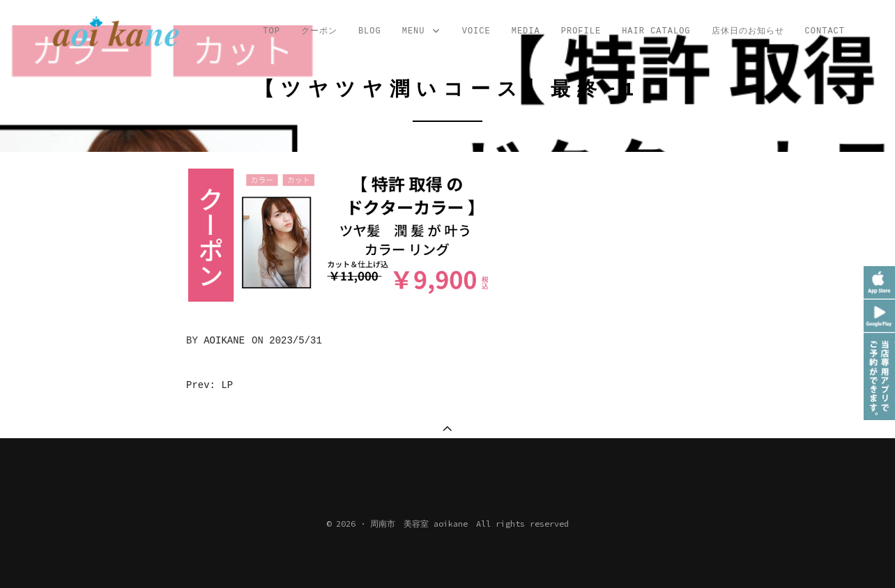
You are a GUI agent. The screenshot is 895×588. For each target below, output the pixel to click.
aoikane (224, 341)
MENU (422, 32)
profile (581, 31)
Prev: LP (209, 385)
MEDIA (526, 31)
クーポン (319, 31)
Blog (370, 31)
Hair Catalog (656, 31)
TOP (271, 31)
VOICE (476, 31)
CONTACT (825, 31)
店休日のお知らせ (748, 31)
